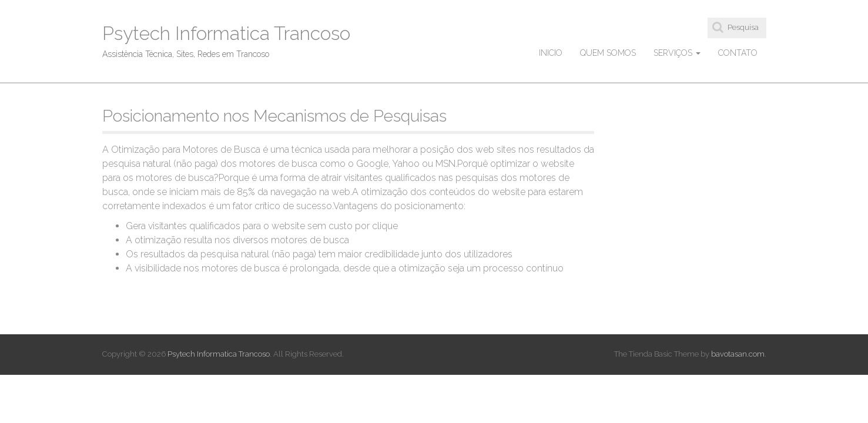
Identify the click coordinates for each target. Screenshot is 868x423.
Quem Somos (608, 53)
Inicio (551, 53)
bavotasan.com (738, 354)
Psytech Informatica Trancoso (226, 33)
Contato (738, 53)
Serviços (677, 53)
